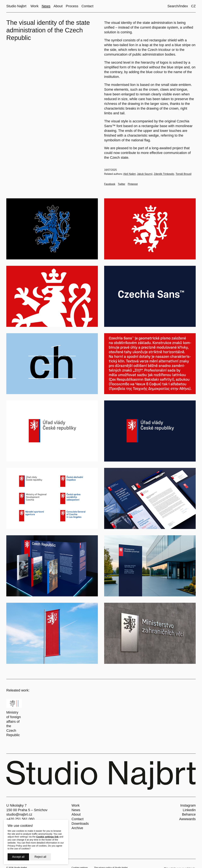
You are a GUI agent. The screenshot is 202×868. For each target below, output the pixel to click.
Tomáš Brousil (183, 174)
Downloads (80, 824)
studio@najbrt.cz (19, 814)
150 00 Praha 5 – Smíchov (27, 810)
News (76, 810)
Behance (189, 814)
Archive (77, 828)
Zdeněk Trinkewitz (164, 174)
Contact (77, 819)
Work (76, 805)
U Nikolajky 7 (16, 805)
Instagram (188, 805)
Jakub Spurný (145, 174)
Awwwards (187, 819)
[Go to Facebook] (110, 184)
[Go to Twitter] (121, 184)
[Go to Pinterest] (133, 184)
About (76, 814)
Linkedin (189, 810)
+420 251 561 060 (20, 819)
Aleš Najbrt (129, 174)
